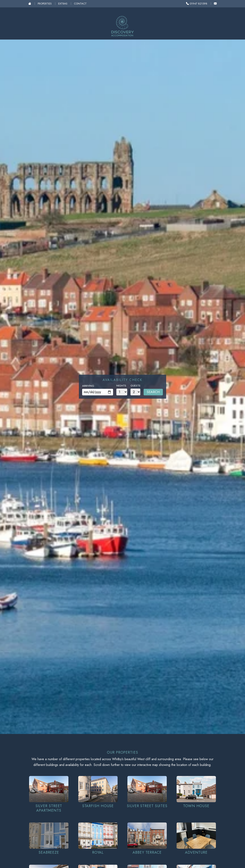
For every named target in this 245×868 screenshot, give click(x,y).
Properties (45, 4)
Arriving (88, 386)
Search (153, 392)
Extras (63, 4)
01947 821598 (197, 4)
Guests (135, 386)
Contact (80, 4)
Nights (121, 386)
